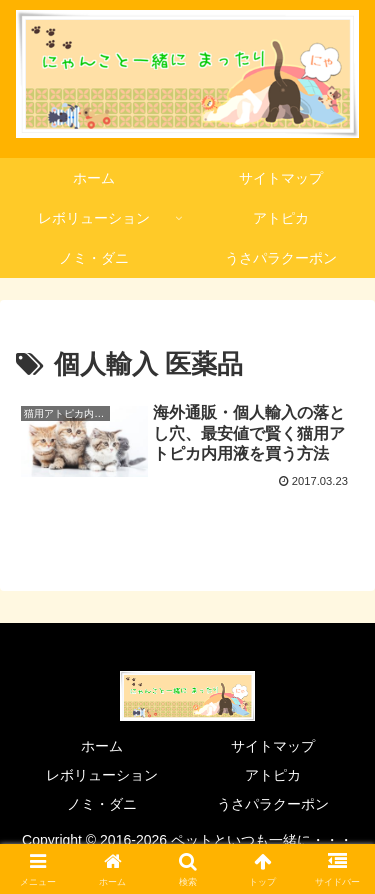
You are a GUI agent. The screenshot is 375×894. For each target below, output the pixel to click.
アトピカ (273, 775)
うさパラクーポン (273, 804)
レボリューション (102, 775)
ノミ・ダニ (102, 804)
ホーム (102, 746)
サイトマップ (273, 746)
